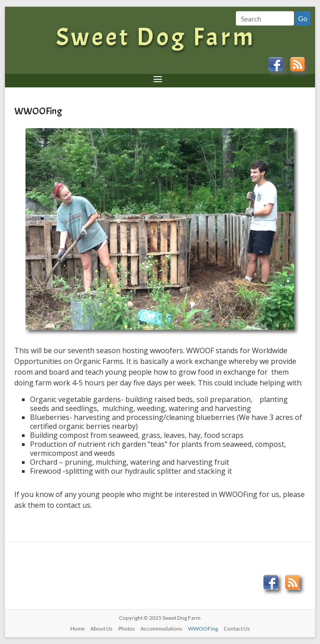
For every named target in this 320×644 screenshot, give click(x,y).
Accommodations (161, 629)
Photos (126, 629)
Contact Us (237, 629)
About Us (101, 629)
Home (77, 629)
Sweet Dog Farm (156, 37)
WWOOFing (203, 629)
